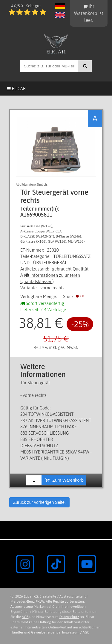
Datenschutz (69, 617)
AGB (25, 617)
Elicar (16, 89)
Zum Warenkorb (65, 480)
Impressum (71, 632)
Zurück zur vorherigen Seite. (39, 502)
